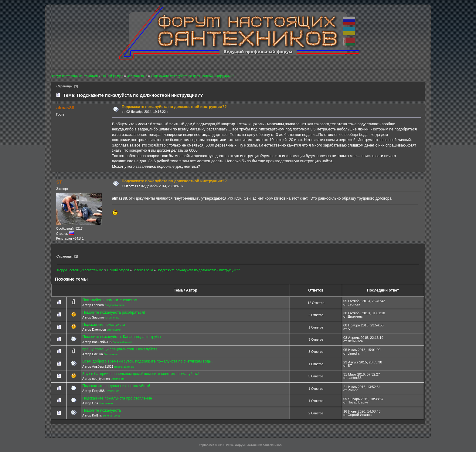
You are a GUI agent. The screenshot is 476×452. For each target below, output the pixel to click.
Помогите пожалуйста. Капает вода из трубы (122, 337)
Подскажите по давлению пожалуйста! (116, 386)
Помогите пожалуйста (102, 410)
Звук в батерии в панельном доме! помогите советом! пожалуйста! (141, 374)
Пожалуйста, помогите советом (110, 300)
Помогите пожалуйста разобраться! (114, 312)
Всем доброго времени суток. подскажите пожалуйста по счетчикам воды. (147, 361)
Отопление (112, 318)
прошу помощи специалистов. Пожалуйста (120, 349)
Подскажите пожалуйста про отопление (117, 398)
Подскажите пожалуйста (104, 325)
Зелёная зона (111, 416)
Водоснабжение (115, 305)
